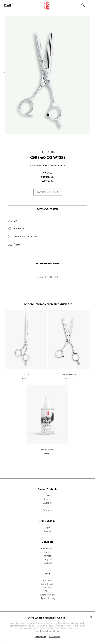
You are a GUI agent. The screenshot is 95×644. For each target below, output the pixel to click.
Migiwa (47, 527)
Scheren (47, 495)
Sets (47, 506)
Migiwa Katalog (47, 598)
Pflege (47, 591)
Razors (47, 499)
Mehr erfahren (54, 637)
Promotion (47, 510)
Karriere (47, 556)
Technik (47, 587)
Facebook (47, 563)
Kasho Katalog (47, 595)
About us (47, 580)
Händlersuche (47, 548)
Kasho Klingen (47, 584)
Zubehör (47, 503)
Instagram (47, 559)
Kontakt (47, 552)
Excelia (47, 531)
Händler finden (48, 192)
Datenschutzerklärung (50, 631)
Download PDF (47, 277)
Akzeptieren (41, 636)
